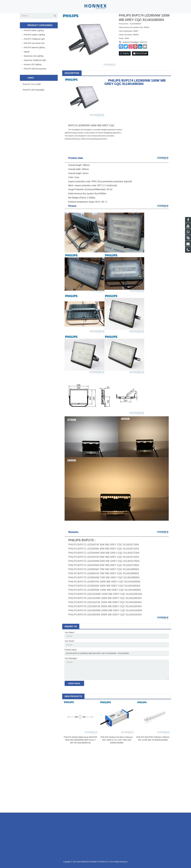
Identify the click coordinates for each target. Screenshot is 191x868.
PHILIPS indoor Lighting (34, 40)
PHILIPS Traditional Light (34, 49)
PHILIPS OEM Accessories (35, 79)
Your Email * (70, 651)
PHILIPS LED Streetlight (33, 100)
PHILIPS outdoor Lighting (34, 45)
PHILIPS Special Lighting (34, 57)
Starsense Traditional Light (35, 70)
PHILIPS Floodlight (131, 52)
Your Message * (71, 670)
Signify (27, 62)
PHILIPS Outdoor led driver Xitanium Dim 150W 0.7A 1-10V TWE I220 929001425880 (117, 754)
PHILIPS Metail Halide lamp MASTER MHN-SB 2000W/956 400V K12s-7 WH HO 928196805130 (80, 754)
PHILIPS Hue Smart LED (34, 53)
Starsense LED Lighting (34, 66)
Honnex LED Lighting (33, 74)
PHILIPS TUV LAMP (32, 94)
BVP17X (143, 52)
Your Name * (70, 642)
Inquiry (125, 63)
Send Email (140, 63)
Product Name (70, 661)
